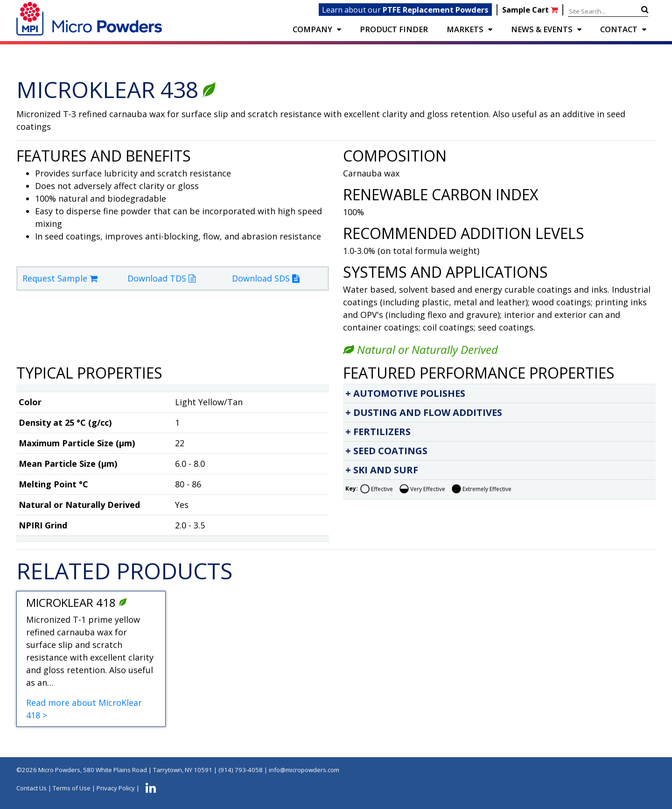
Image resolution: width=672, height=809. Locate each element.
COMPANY (312, 29)
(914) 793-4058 (241, 770)
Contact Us (31, 788)
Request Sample (60, 278)
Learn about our (405, 10)
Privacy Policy (116, 788)
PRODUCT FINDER (394, 29)
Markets (465, 29)
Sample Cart (531, 10)
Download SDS (266, 278)
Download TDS (161, 278)
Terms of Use (72, 788)
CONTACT (619, 29)
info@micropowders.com (304, 770)
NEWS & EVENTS (542, 29)
